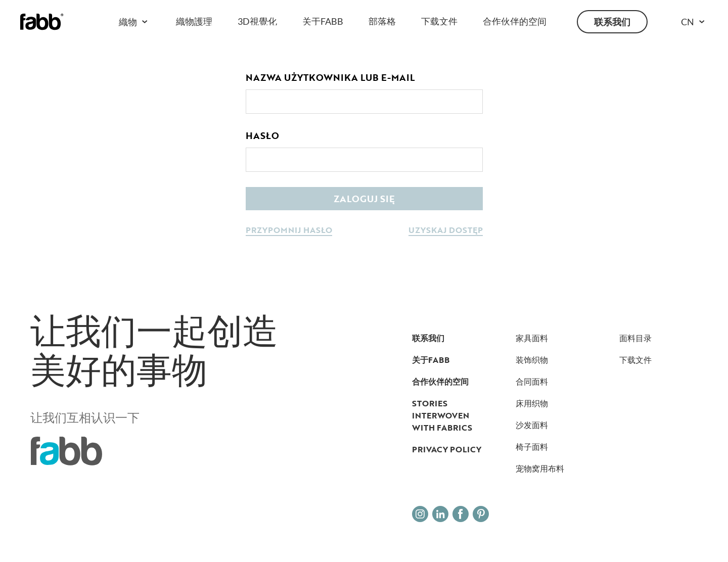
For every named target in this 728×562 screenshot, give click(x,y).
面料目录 (635, 338)
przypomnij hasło (289, 231)
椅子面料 (532, 447)
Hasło (262, 135)
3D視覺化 (257, 21)
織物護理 (194, 21)
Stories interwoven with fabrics (442, 415)
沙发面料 (532, 425)
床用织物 (532, 403)
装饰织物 (532, 360)
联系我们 (612, 22)
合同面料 (532, 382)
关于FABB (323, 21)
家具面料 (532, 338)
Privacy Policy (447, 449)
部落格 (382, 21)
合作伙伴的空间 (515, 21)
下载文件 (439, 21)
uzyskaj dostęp (446, 231)
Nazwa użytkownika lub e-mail (330, 77)
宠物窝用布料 (540, 469)
